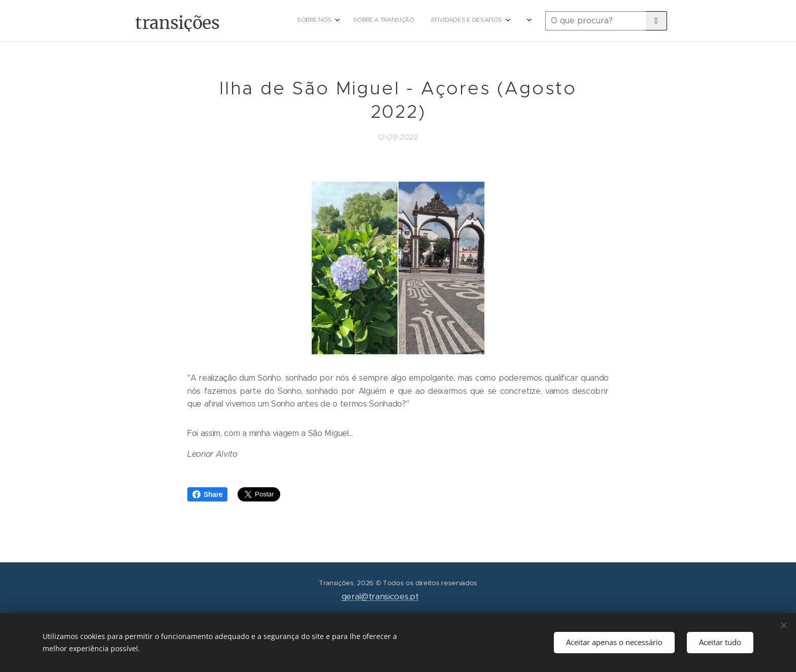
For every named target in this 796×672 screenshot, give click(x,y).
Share (207, 494)
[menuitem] (460, 21)
